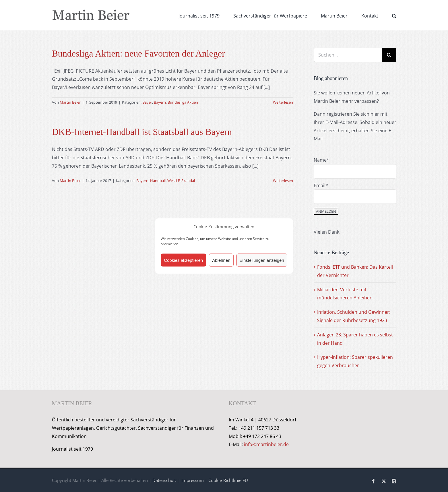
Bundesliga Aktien (183, 102)
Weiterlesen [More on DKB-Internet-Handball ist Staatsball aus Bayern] (283, 181)
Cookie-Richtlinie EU (228, 480)
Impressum (193, 480)
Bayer (147, 102)
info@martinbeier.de (266, 444)
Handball (158, 181)
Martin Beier (70, 102)
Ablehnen (221, 260)
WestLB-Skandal (181, 181)
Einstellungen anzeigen (262, 260)
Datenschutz (165, 480)
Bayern (160, 102)
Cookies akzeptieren (183, 260)
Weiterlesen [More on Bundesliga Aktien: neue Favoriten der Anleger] (283, 102)
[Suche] (389, 55)
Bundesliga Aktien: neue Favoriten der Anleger (138, 53)
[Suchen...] (348, 55)
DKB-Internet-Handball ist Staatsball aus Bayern (142, 132)
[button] (394, 15)
